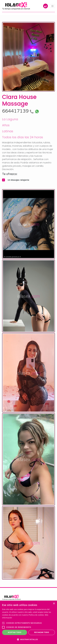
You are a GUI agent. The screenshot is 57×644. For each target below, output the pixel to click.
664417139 (18, 111)
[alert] (28, 622)
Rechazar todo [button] (42, 632)
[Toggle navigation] (52, 6)
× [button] (54, 604)
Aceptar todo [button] (15, 632)
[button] (28, 639)
